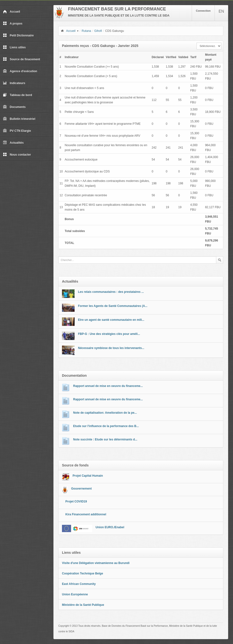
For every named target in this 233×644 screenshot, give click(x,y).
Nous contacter (17, 155)
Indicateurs (14, 83)
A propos (13, 24)
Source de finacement (22, 59)
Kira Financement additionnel (86, 514)
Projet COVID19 (76, 501)
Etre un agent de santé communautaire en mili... (111, 320)
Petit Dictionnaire (18, 36)
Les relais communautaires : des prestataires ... (111, 292)
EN (221, 11)
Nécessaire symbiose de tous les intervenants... (111, 348)
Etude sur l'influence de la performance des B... (106, 426)
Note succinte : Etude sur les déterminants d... (105, 439)
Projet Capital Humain (88, 476)
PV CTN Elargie (17, 131)
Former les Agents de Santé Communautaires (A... (113, 306)
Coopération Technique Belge (82, 573)
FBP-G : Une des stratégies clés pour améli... (109, 334)
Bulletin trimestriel (19, 119)
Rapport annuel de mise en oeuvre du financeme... (108, 386)
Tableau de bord (17, 95)
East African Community (79, 584)
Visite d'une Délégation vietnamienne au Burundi (96, 563)
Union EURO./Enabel (110, 527)
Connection (203, 11)
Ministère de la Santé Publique (83, 605)
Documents (14, 107)
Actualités (13, 143)
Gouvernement (82, 489)
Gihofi (98, 31)
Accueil (12, 12)
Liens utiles (14, 47)
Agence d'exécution (20, 71)
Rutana (86, 31)
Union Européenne (75, 594)
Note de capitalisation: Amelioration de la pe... (105, 413)
